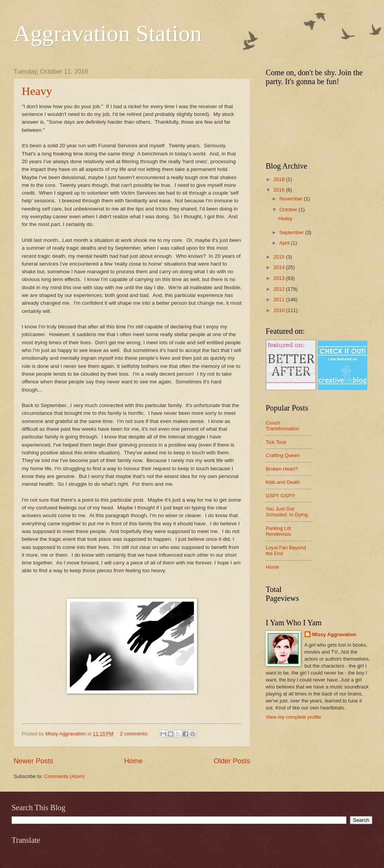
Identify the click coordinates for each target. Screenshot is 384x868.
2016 (280, 190)
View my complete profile (293, 717)
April (285, 243)
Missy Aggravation (334, 634)
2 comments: (135, 734)
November (291, 199)
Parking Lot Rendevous (278, 531)
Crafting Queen (283, 455)
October (289, 210)
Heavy (37, 91)
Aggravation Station (108, 33)
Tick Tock (276, 442)
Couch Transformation (282, 426)
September (292, 232)
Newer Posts (33, 761)
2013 (280, 278)
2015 (280, 257)
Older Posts (232, 761)
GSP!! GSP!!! (280, 496)
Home (133, 761)
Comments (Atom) (64, 776)
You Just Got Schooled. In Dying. (287, 512)
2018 (280, 179)
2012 (280, 289)
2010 (280, 310)
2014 (280, 267)
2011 (280, 299)
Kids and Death (283, 482)
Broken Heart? (282, 469)
